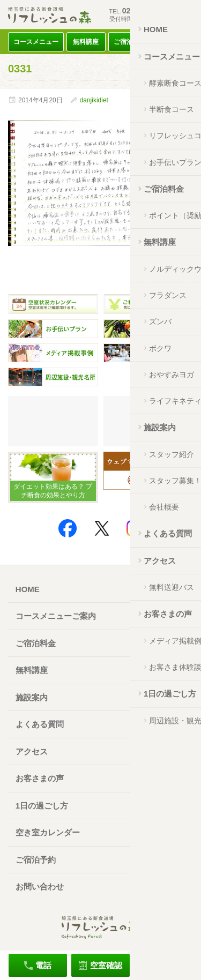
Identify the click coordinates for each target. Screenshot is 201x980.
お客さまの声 (40, 778)
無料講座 (86, 42)
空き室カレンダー (48, 832)
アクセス (174, 42)
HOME (28, 589)
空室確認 (106, 966)
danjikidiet (94, 100)
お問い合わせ (40, 887)
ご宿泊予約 (36, 860)
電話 (43, 966)
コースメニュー (36, 42)
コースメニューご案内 (56, 616)
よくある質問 (40, 724)
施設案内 (32, 697)
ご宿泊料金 (130, 42)
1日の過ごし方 (42, 806)
